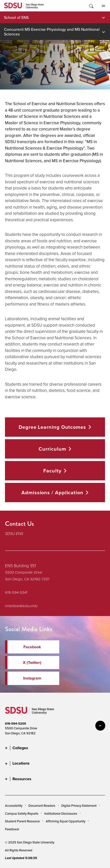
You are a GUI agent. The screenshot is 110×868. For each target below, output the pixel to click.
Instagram (32, 678)
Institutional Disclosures (61, 813)
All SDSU (103, 6)
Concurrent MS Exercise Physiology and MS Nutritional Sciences (52, 31)
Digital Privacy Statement (79, 806)
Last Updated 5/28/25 (21, 858)
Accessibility (14, 806)
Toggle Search (91, 6)
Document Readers (42, 806)
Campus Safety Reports (22, 813)
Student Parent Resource (22, 821)
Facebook (32, 647)
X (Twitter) (32, 663)
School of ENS (16, 17)
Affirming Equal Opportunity (66, 821)
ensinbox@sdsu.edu (21, 606)
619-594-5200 (16, 724)
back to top (100, 726)
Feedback (12, 829)
